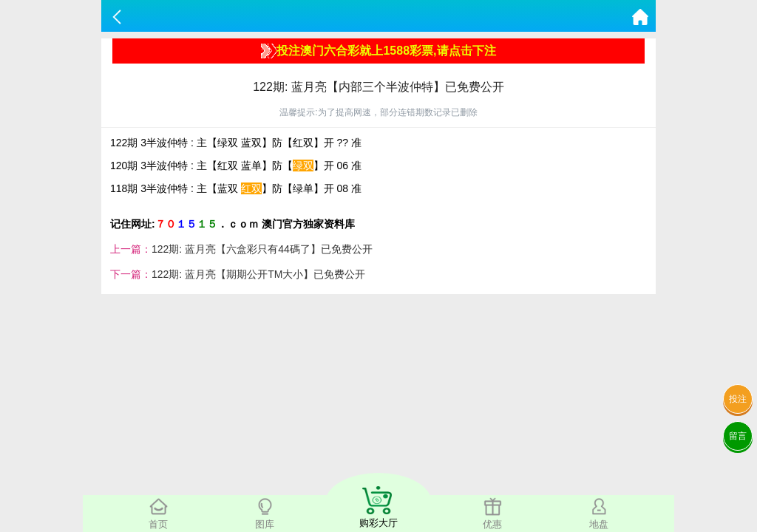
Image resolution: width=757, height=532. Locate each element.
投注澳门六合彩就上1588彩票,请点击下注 (378, 51)
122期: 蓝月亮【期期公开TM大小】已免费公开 (258, 274)
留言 (738, 436)
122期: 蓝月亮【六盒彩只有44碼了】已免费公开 (262, 249)
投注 (738, 399)
